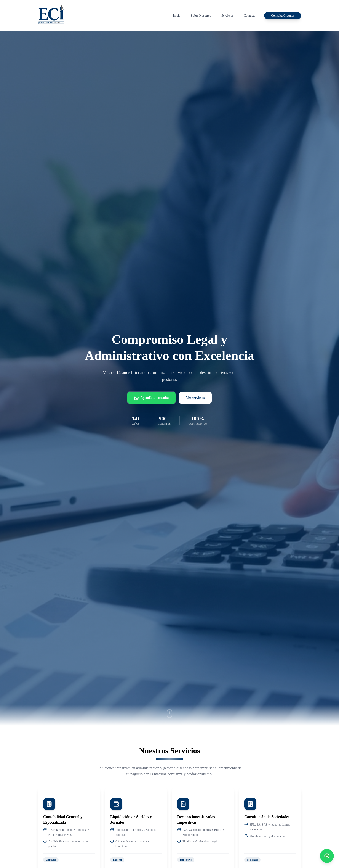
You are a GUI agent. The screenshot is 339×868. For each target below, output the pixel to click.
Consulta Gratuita (283, 16)
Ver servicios (195, 398)
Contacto (250, 16)
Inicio (177, 16)
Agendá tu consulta (152, 398)
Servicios (227, 16)
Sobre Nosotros (201, 16)
